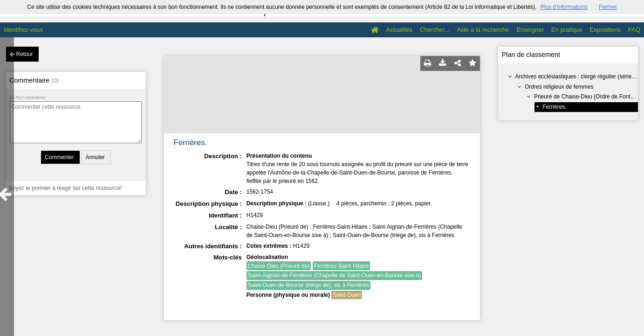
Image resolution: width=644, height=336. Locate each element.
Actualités (399, 30)
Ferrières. (554, 107)
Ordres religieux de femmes (559, 87)
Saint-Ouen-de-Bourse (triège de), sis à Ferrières (309, 285)
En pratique (567, 30)
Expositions (605, 30)
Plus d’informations (564, 7)
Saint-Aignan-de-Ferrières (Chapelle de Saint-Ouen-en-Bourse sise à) (335, 275)
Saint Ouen (347, 295)
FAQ (634, 30)
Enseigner (530, 30)
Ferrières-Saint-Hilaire (341, 266)
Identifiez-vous (23, 30)
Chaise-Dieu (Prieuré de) (279, 266)
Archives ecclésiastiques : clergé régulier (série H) (577, 77)
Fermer (608, 7)
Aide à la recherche (483, 30)
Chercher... (435, 30)
